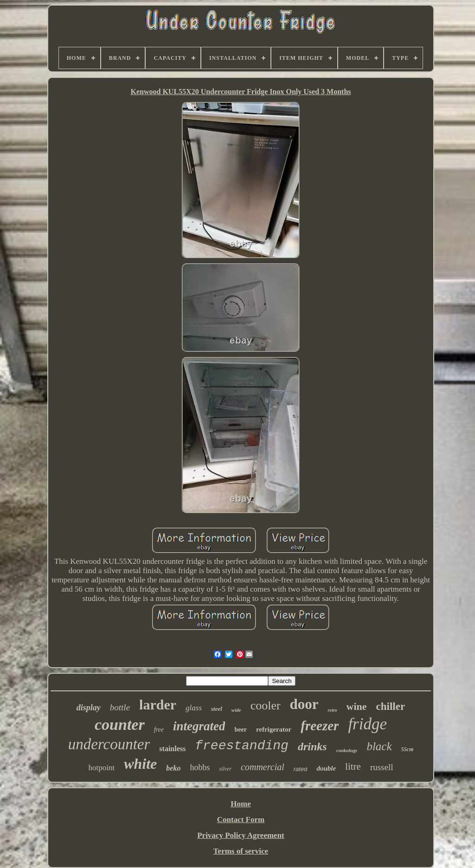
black (379, 746)
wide (236, 710)
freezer (320, 726)
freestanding (242, 746)
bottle (120, 707)
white (140, 764)
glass (194, 708)
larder (158, 705)
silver (225, 769)
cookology (347, 750)
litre (353, 766)
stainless (172, 749)
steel (217, 709)
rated (301, 769)
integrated (199, 726)
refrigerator (274, 729)
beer (240, 730)
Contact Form (241, 820)
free (159, 730)
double (326, 768)
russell (382, 767)
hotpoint (101, 768)
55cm (408, 749)
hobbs (200, 767)
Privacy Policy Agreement (241, 835)
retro (333, 710)
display (89, 708)
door (304, 704)
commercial (263, 767)
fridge (367, 724)
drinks (312, 747)
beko (173, 768)
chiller (391, 706)
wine (357, 706)
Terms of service (241, 851)
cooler (266, 705)
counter (120, 724)
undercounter (109, 744)
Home (241, 804)
